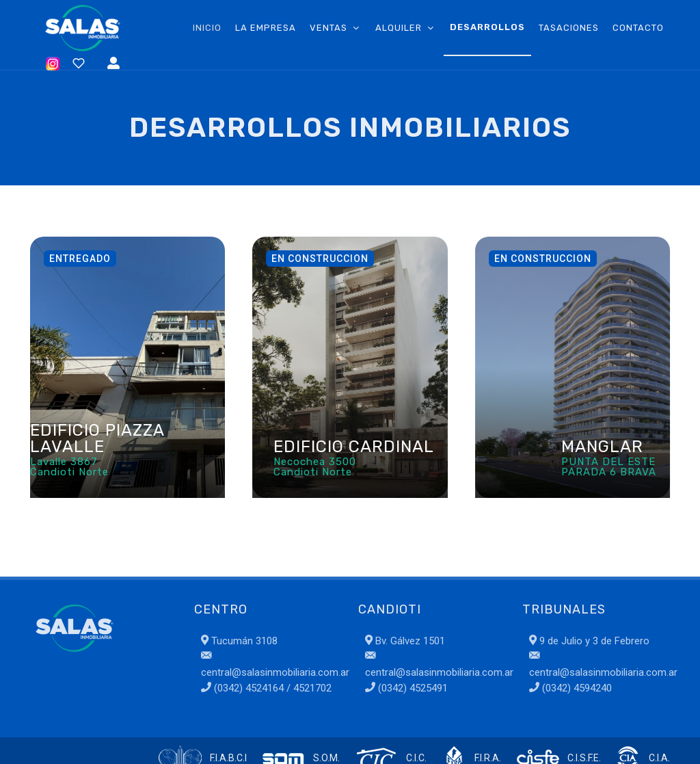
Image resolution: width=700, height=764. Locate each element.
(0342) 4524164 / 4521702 (271, 688)
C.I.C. (416, 758)
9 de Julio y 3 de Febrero (589, 641)
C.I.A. (659, 758)
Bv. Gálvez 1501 (405, 641)
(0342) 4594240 (576, 688)
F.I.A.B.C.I (228, 758)
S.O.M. (326, 758)
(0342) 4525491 (412, 688)
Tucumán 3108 (239, 641)
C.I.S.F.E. (584, 758)
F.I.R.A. (488, 758)
